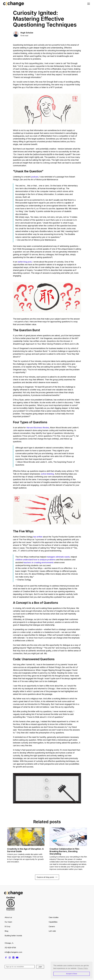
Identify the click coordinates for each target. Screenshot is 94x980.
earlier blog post (25, 262)
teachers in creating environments (38, 562)
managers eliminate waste (58, 557)
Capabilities (53, 922)
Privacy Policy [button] (83, 968)
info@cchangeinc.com (13, 952)
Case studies (54, 917)
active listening (47, 474)
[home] (14, 4)
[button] (88, 4)
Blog (6, 931)
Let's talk (52, 931)
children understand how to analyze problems (36, 560)
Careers (52, 926)
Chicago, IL (9, 943)
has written (38, 537)
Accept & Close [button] (72, 974)
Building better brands (13, 936)
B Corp (7, 926)
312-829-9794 (10, 948)
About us (8, 917)
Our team (8, 922)
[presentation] (20, 974)
